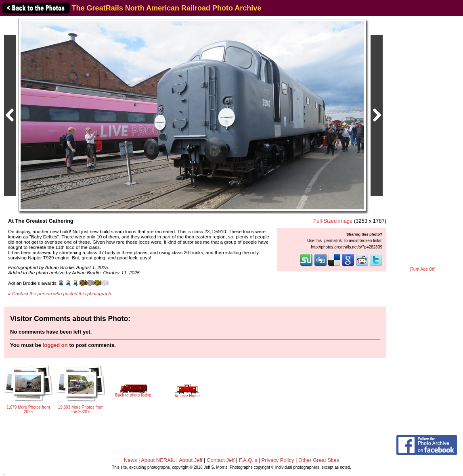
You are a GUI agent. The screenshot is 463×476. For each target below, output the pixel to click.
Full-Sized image (333, 221)
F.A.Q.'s (248, 460)
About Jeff (191, 460)
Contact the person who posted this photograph (62, 293)
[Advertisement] (423, 142)
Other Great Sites (319, 460)
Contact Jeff (221, 460)
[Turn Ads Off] (423, 269)
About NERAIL (158, 460)
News (131, 460)
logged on (55, 345)
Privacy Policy (278, 460)
